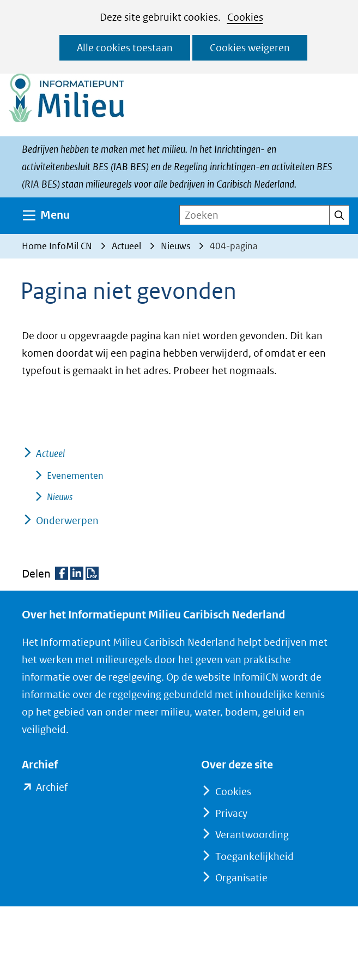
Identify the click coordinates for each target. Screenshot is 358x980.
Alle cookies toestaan (125, 48)
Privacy (231, 813)
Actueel (50, 453)
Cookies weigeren (250, 48)
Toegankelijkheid (254, 856)
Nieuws (60, 497)
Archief (51, 787)
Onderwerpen (67, 521)
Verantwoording (252, 835)
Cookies (245, 17)
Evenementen (75, 476)
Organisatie (241, 878)
